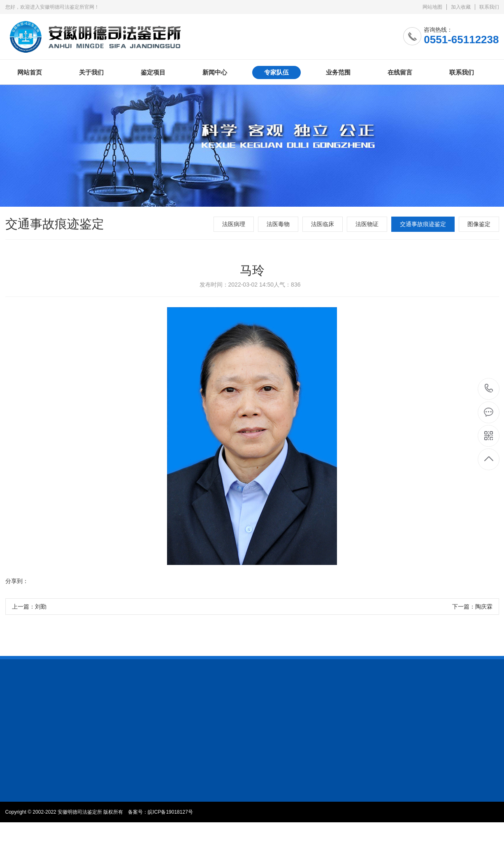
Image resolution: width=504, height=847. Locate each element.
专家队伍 (276, 72)
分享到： (17, 581)
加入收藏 (461, 7)
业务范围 (338, 72)
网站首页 (30, 72)
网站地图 (432, 7)
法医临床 (323, 224)
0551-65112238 (489, 389)
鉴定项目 (153, 72)
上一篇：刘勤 (29, 607)
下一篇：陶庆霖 (472, 607)
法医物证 (367, 224)
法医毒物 (278, 224)
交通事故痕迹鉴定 (423, 224)
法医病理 (234, 224)
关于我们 (91, 72)
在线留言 (400, 72)
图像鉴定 (479, 224)
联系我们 (489, 7)
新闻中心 (215, 72)
